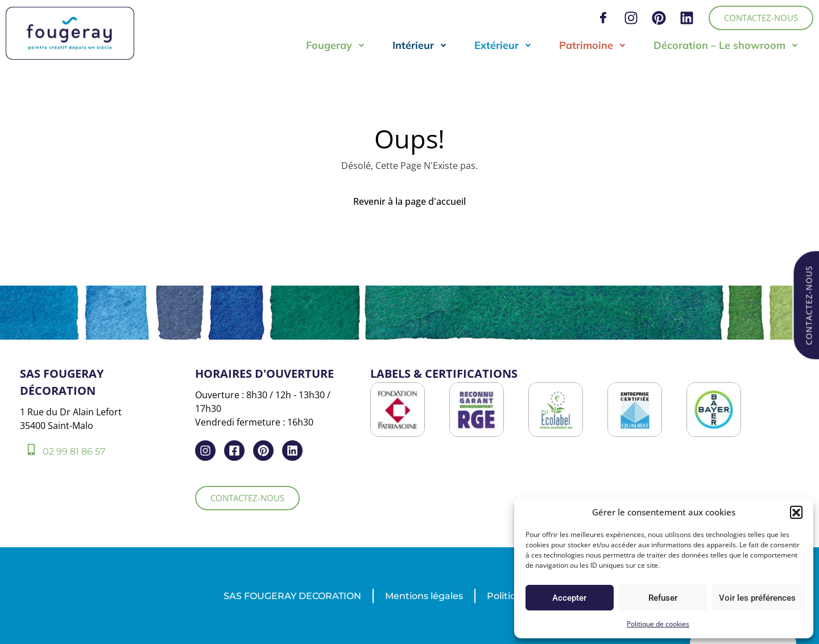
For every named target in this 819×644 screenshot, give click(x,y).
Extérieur (503, 45)
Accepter (569, 598)
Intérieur (420, 45)
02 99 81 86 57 (74, 451)
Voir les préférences (757, 598)
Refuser (663, 598)
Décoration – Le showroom (726, 45)
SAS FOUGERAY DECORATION (292, 596)
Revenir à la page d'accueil (409, 201)
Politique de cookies (658, 624)
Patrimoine (593, 45)
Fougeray (336, 45)
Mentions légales (424, 596)
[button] (796, 512)
